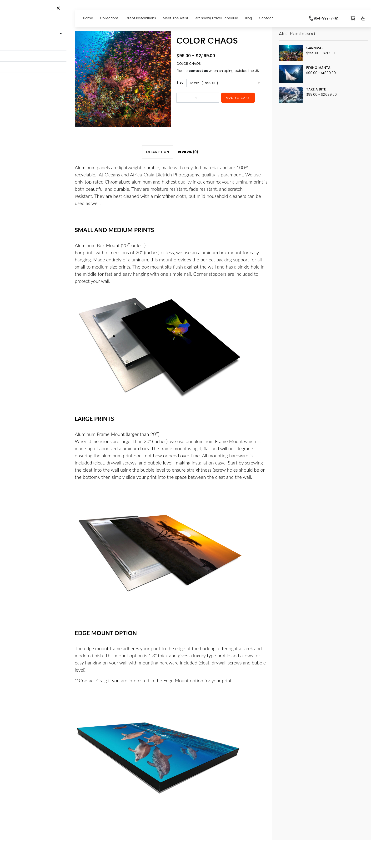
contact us (198, 71)
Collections (109, 18)
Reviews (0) (188, 175)
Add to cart (238, 97)
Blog (248, 18)
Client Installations (141, 18)
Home (88, 18)
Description (158, 175)
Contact (266, 18)
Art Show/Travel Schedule (217, 18)
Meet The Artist (176, 18)
